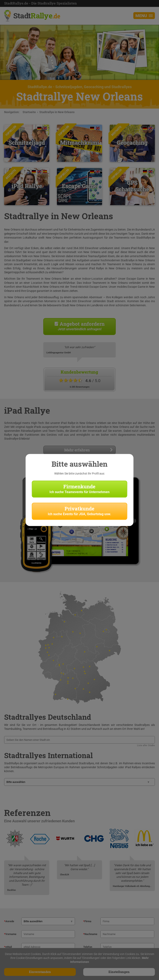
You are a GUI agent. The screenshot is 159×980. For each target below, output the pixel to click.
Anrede (9, 921)
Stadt (37, 15)
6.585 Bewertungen (80, 387)
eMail (8, 947)
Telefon (88, 947)
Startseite (29, 112)
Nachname (90, 934)
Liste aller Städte (146, 745)
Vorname (10, 934)
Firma (87, 921)
